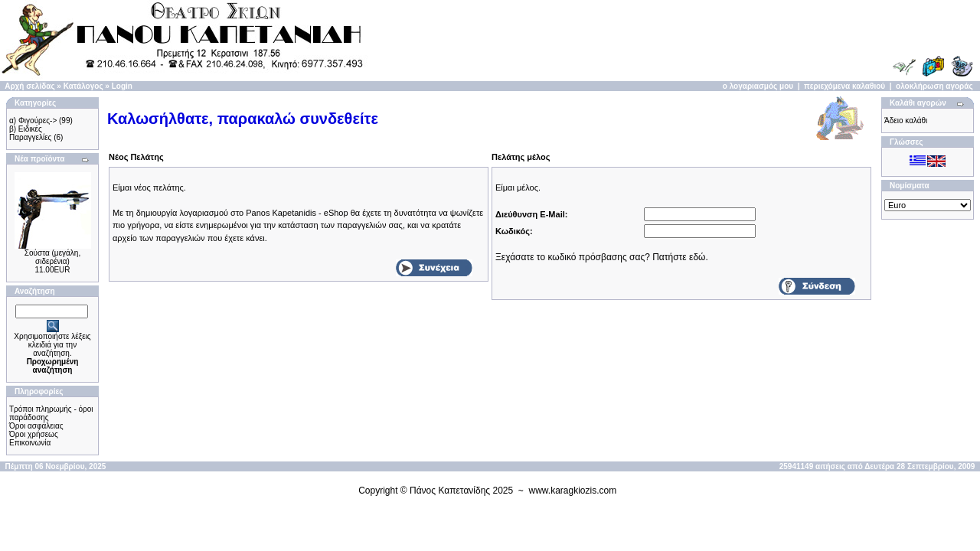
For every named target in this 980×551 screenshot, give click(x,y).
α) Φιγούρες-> (33, 121)
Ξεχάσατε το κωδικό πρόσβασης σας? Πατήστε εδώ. (602, 257)
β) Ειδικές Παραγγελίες (30, 133)
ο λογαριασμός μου (758, 86)
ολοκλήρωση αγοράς (934, 86)
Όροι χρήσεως (34, 434)
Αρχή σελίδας (29, 86)
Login (122, 86)
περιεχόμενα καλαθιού (844, 86)
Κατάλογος (83, 86)
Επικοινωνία (30, 443)
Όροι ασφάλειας (36, 426)
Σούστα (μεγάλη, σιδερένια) (52, 257)
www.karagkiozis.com (573, 491)
